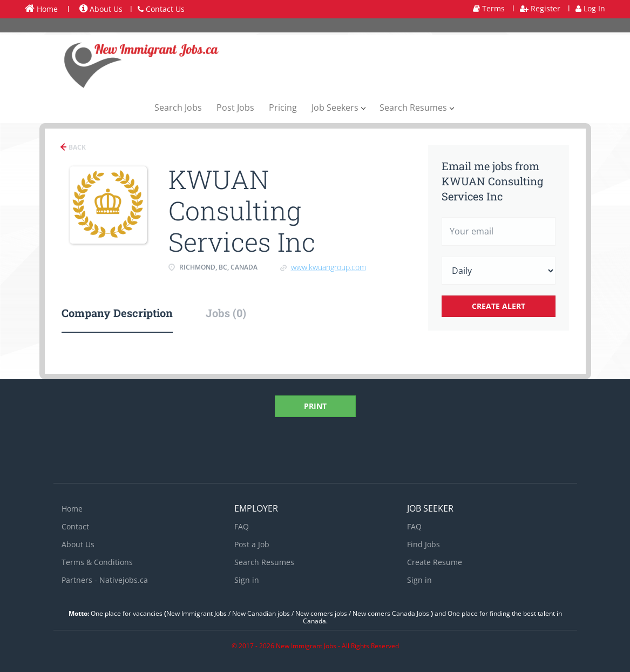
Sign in (247, 580)
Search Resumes (264, 562)
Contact (75, 526)
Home (41, 9)
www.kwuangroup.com (328, 267)
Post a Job (252, 544)
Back (76, 147)
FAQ (242, 526)
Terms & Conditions (97, 562)
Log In (590, 8)
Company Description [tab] (117, 313)
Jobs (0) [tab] (226, 313)
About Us (101, 9)
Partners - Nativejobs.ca (105, 580)
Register (540, 8)
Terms (489, 8)
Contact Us (161, 9)
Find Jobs (424, 544)
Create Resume (435, 562)
